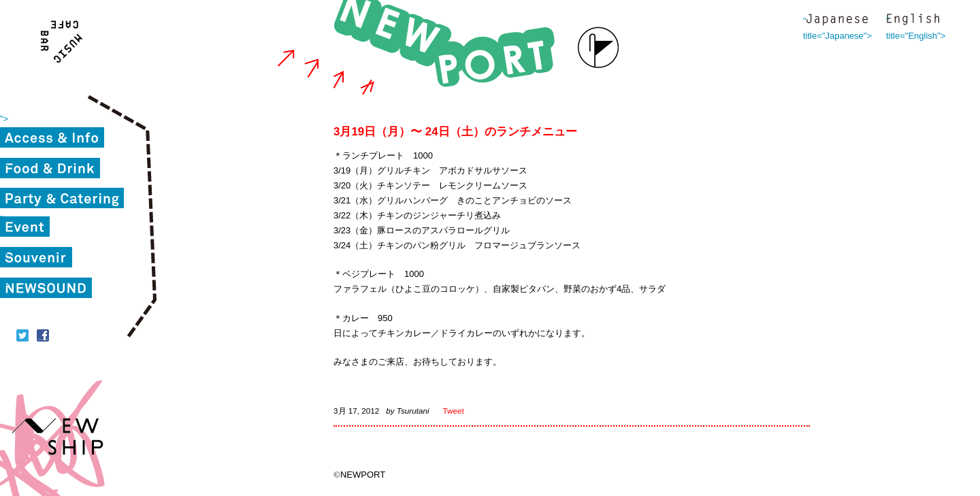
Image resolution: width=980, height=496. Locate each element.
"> (4, 119)
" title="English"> (913, 21)
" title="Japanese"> (837, 21)
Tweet (454, 411)
